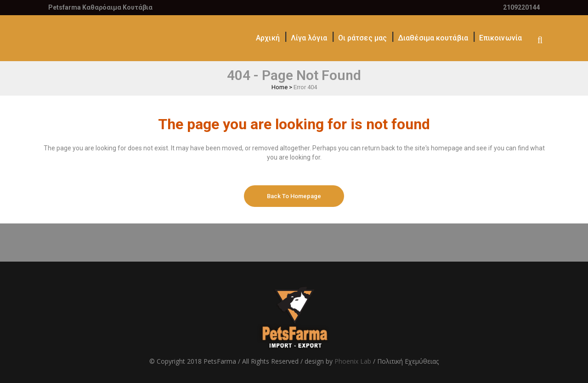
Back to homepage (294, 196)
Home (280, 87)
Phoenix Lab (353, 361)
